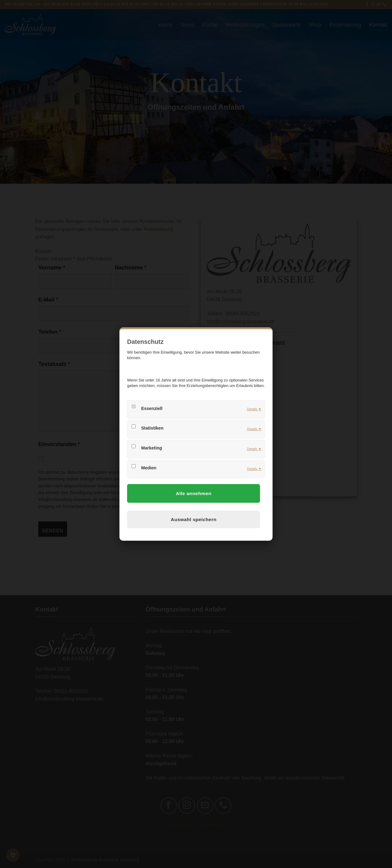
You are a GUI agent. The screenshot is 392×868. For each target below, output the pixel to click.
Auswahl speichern (194, 519)
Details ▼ (254, 409)
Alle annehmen (194, 493)
